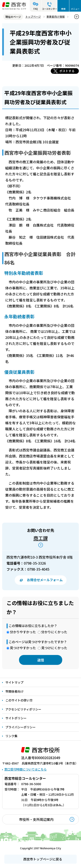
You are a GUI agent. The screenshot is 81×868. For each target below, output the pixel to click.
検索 (63, 9)
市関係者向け (14, 691)
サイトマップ (14, 682)
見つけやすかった (23, 648)
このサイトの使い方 (19, 700)
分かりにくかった (54, 632)
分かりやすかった (23, 632)
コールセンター (49, 9)
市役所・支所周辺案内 (36, 819)
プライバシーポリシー (21, 727)
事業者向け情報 (56, 16)
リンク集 (11, 736)
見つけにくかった (54, 648)
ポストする (67, 71)
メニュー (75, 9)
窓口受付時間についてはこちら (25, 769)
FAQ (36, 9)
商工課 (41, 538)
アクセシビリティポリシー (23, 709)
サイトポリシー (16, 718)
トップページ (33, 16)
